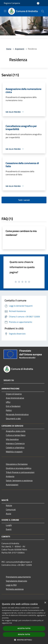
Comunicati (11, 509)
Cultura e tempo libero (16, 435)
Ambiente (10, 476)
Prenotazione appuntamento (18, 577)
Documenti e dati (13, 418)
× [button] (45, 603)
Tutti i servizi (24, 200)
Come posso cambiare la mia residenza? (21, 233)
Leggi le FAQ (11, 585)
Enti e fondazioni (13, 406)
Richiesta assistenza (15, 589)
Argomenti (20, 49)
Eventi (9, 529)
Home (9, 49)
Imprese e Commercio (15, 443)
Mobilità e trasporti (14, 452)
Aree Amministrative (15, 398)
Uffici (8, 402)
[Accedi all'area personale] (38, 3)
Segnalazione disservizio (16, 581)
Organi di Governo (14, 394)
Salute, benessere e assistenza (19, 480)
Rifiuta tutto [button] (24, 634)
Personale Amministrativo (17, 414)
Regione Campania (12, 3)
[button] (24, 640)
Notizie (9, 505)
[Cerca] (43, 11)
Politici (9, 410)
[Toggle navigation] (5, 11)
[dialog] (24, 622)
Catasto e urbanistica (15, 447)
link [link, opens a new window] (11, 623)
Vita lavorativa (12, 439)
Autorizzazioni (12, 485)
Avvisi (9, 514)
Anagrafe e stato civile (16, 431)
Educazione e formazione (17, 464)
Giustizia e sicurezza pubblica (19, 468)
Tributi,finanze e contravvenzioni (20, 472)
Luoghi (9, 525)
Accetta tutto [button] (24, 628)
